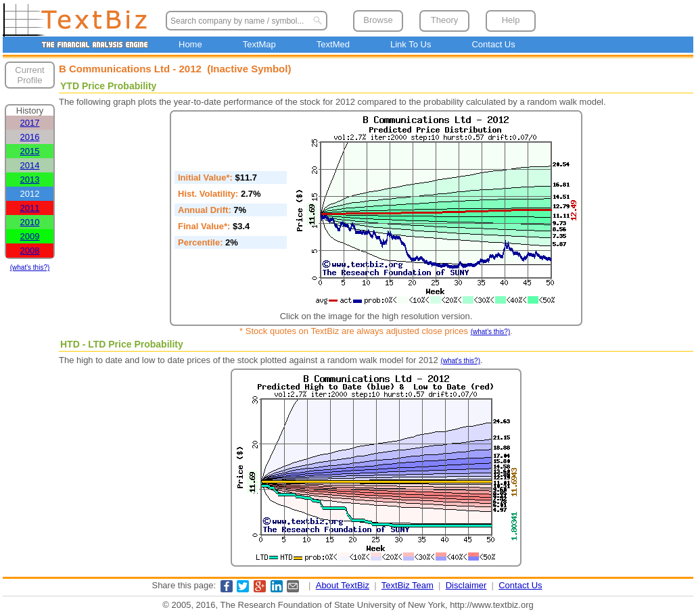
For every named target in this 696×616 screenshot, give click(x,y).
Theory (444, 20)
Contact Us (493, 44)
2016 (30, 137)
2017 (30, 123)
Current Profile (29, 75)
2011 (30, 208)
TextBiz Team (408, 585)
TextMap (259, 44)
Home (190, 44)
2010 (30, 222)
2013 (30, 180)
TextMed (333, 44)
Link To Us (411, 44)
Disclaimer (466, 585)
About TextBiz (343, 585)
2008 (30, 251)
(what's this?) (30, 267)
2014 (30, 165)
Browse (378, 20)
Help (511, 20)
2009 (30, 236)
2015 (30, 151)
